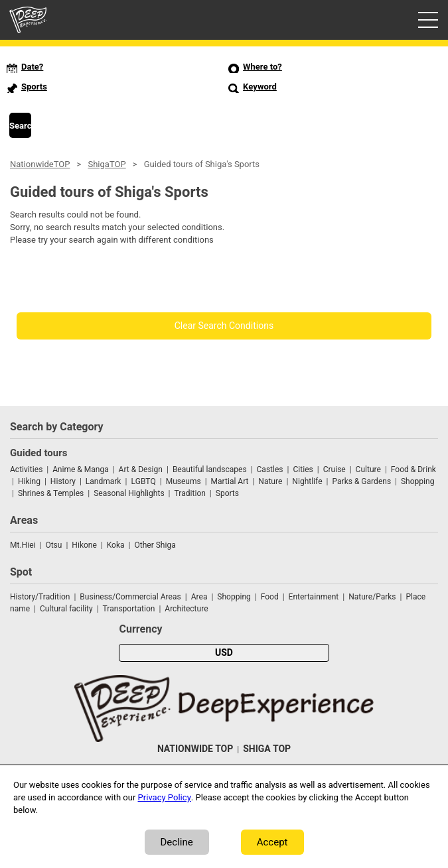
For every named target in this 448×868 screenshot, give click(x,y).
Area (199, 597)
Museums (184, 481)
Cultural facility (66, 609)
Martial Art (230, 481)
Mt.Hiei (23, 545)
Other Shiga (155, 545)
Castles (270, 469)
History (63, 481)
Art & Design (141, 469)
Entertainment (314, 597)
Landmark (104, 481)
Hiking (29, 481)
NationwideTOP (40, 164)
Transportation (129, 609)
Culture (368, 469)
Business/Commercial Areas (130, 597)
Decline (177, 842)
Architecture (186, 609)
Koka (116, 545)
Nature (270, 481)
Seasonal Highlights (129, 493)
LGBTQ (143, 481)
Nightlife (307, 481)
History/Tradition (40, 597)
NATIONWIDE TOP (195, 749)
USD (224, 653)
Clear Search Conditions (224, 326)
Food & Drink (413, 469)
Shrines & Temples (51, 493)
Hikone (84, 545)
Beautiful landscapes (210, 469)
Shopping (417, 481)
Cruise (335, 469)
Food (270, 597)
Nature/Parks (372, 597)
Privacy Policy (165, 797)
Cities (303, 469)
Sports (227, 493)
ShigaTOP (107, 164)
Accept (272, 842)
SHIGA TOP (267, 749)
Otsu (53, 545)
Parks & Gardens (362, 481)
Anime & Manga (80, 469)
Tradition (190, 493)
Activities (26, 469)
